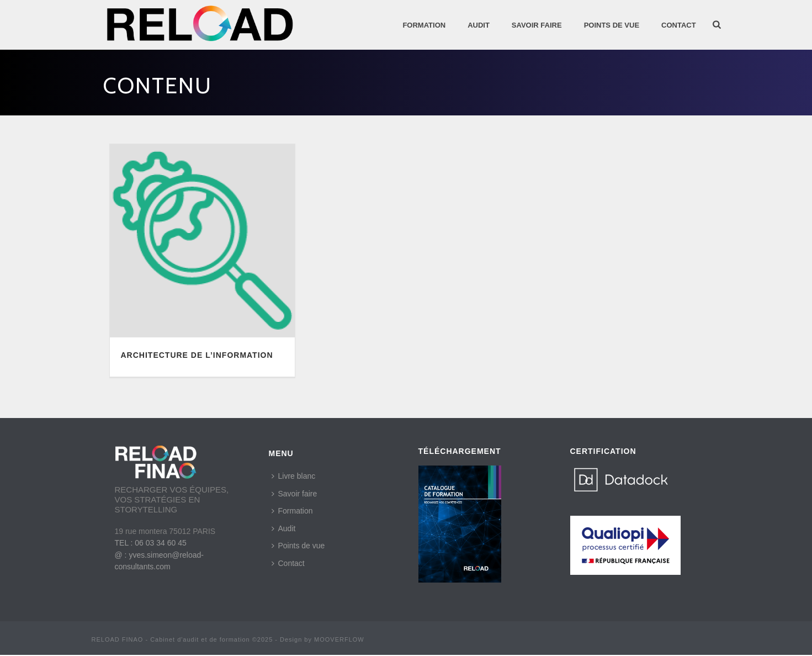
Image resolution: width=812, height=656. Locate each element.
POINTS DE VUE (612, 25)
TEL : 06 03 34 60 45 (151, 543)
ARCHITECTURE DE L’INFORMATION (197, 355)
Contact (679, 25)
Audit (284, 528)
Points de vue (298, 546)
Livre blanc (294, 476)
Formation (424, 25)
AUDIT (479, 25)
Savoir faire (294, 494)
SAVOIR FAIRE (537, 25)
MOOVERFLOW (339, 639)
